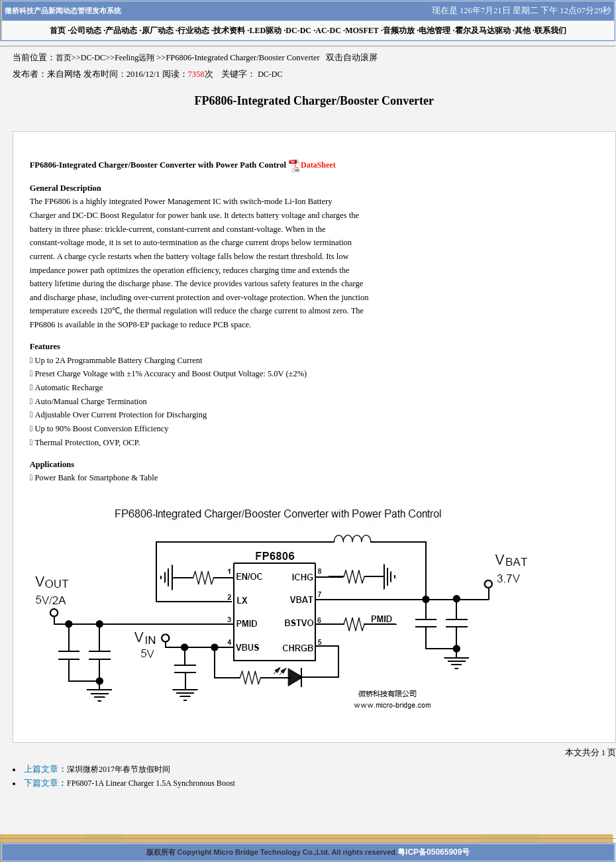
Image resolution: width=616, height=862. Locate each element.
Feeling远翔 (134, 58)
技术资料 (229, 30)
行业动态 (193, 30)
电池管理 (435, 30)
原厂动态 (158, 30)
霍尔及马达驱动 (483, 30)
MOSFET (362, 30)
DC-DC (298, 30)
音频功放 (399, 30)
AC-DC (328, 30)
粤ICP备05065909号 (434, 852)
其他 (523, 30)
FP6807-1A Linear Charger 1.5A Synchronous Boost (151, 783)
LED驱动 (265, 30)
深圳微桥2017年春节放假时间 (119, 769)
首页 (64, 58)
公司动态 (85, 30)
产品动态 (121, 30)
